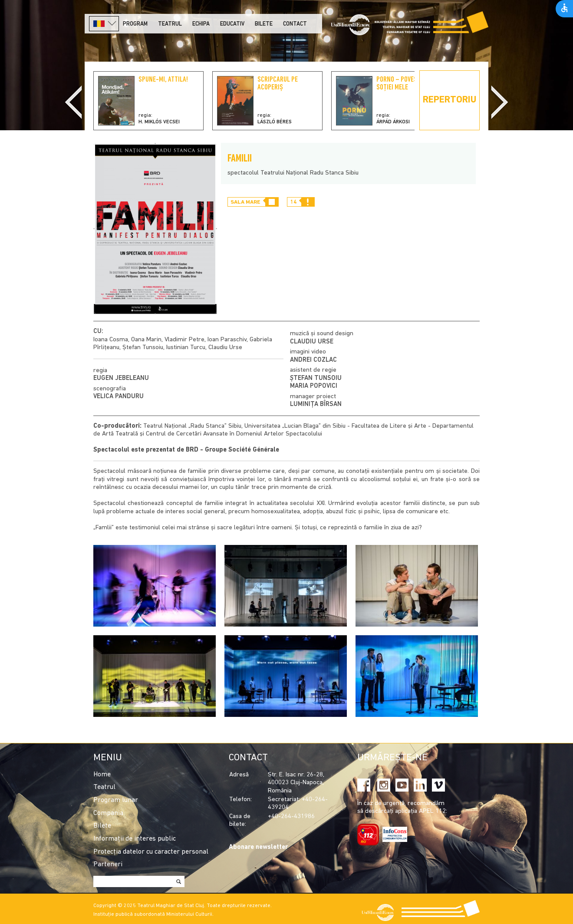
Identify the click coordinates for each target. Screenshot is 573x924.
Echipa (201, 24)
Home (102, 775)
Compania (108, 813)
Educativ (232, 24)
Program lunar (116, 800)
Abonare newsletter (258, 847)
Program (135, 24)
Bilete (264, 24)
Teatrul (170, 24)
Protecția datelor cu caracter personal (151, 852)
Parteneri (108, 865)
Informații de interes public (135, 839)
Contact (295, 24)
